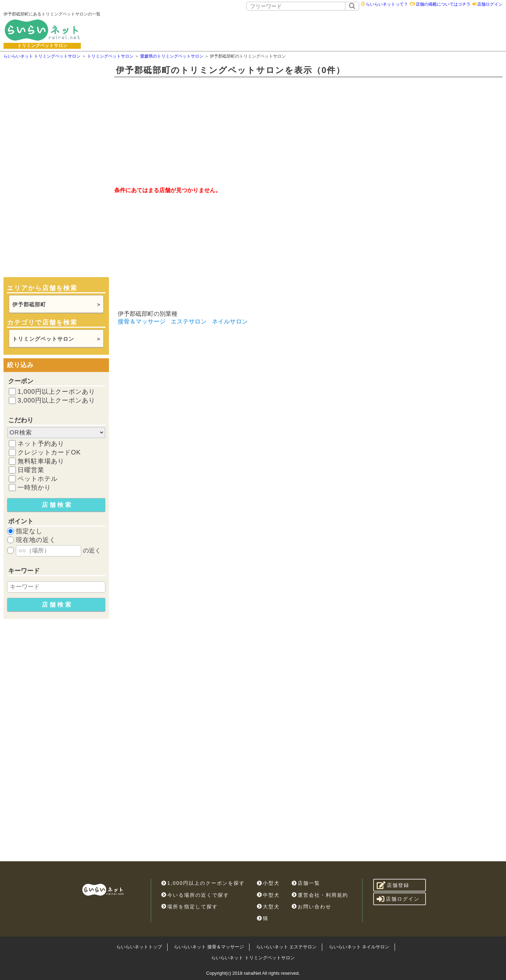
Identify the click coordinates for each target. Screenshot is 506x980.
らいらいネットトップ (139, 947)
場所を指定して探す (190, 907)
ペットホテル (38, 479)
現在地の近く (36, 540)
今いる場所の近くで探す (195, 895)
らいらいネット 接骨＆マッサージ (209, 947)
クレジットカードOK (49, 452)
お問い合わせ (312, 907)
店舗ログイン (490, 4)
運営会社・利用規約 (320, 895)
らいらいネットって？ (387, 4)
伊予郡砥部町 (29, 304)
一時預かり (34, 488)
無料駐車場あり (41, 461)
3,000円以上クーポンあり (56, 400)
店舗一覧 (306, 883)
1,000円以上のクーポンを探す (203, 883)
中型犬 (268, 895)
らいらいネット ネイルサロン (359, 947)
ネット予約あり (41, 444)
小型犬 (268, 883)
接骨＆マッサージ (142, 322)
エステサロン (189, 322)
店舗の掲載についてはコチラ (443, 4)
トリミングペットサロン (43, 339)
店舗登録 (393, 885)
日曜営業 (31, 470)
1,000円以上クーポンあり (56, 392)
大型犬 (268, 907)
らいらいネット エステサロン (287, 947)
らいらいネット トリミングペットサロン (253, 958)
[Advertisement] (308, 30)
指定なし (29, 531)
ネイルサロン (230, 322)
